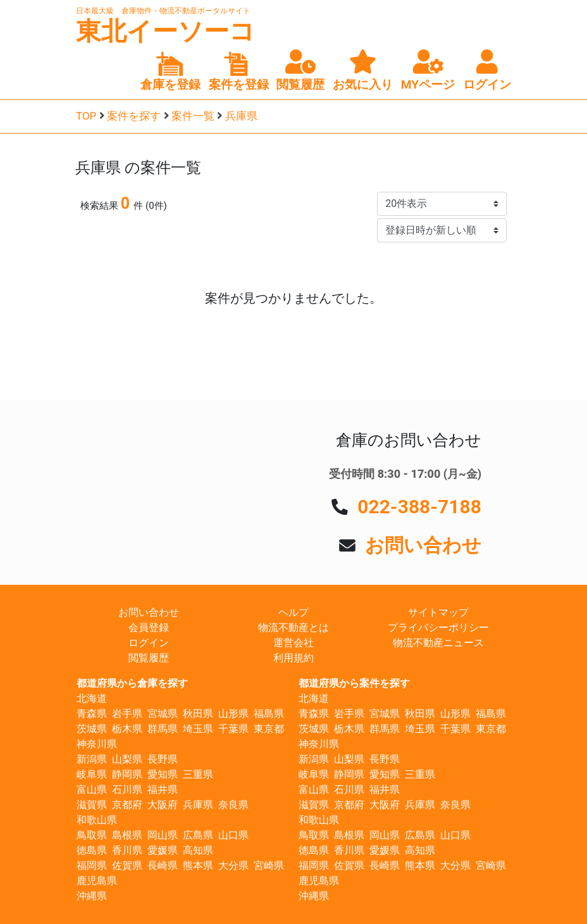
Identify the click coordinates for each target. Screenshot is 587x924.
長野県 (163, 759)
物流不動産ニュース (438, 643)
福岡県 (92, 865)
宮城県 (163, 714)
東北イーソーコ (165, 31)
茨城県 (92, 729)
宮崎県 (269, 865)
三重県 (198, 774)
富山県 (92, 790)
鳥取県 (92, 835)
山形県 (233, 714)
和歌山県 (97, 820)
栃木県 (127, 729)
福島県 (269, 714)
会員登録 (149, 627)
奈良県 (233, 805)
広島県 (198, 835)
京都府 (127, 805)
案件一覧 (193, 116)
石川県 (127, 790)
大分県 (233, 865)
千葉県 (233, 729)
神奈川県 (97, 744)
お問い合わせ (423, 545)
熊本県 (198, 865)
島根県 (127, 835)
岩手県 (127, 714)
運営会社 (293, 643)
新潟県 (92, 759)
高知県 (198, 850)
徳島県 (92, 850)
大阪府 (163, 805)
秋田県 (198, 714)
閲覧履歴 (149, 658)
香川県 (127, 850)
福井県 (163, 790)
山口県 (233, 835)
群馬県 (163, 729)
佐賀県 (127, 865)
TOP (86, 116)
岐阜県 (92, 774)
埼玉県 (198, 729)
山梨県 (127, 759)
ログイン (149, 643)
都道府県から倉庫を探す (132, 683)
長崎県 (163, 865)
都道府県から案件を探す (354, 683)
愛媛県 (163, 850)
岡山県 (163, 835)
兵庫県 (241, 116)
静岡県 (127, 774)
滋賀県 (92, 805)
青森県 (92, 714)
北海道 (92, 698)
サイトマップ (438, 612)
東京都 (269, 729)
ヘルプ (293, 612)
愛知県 (163, 774)
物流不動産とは (293, 627)
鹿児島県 (97, 881)
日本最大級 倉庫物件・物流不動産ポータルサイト (163, 11)
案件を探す (134, 116)
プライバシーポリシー (438, 627)
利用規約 (293, 658)
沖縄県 (92, 896)
